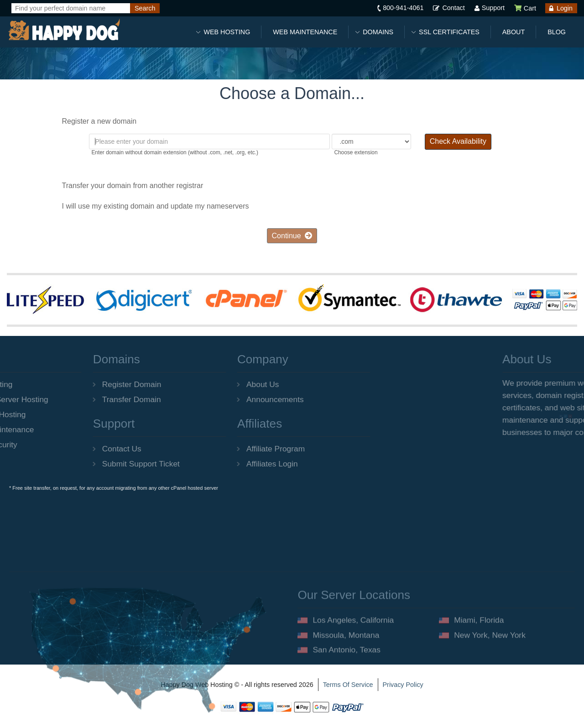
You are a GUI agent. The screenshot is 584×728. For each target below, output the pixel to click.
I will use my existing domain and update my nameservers (148, 207)
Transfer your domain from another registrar (125, 186)
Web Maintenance (305, 32)
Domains (378, 32)
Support (493, 8)
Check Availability (458, 141)
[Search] (145, 8)
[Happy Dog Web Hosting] (64, 30)
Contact (453, 8)
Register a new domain (92, 122)
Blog (557, 32)
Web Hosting (227, 32)
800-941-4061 (403, 8)
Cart (525, 8)
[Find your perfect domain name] (71, 8)
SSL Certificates (449, 32)
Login (565, 8)
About (514, 32)
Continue (292, 236)
